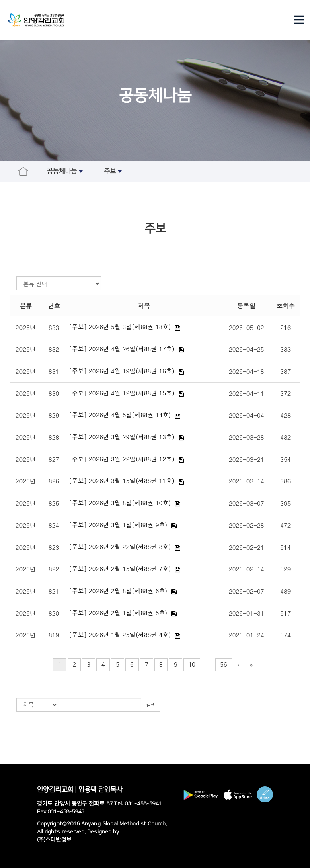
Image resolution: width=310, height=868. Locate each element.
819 (54, 635)
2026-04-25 (246, 349)
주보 (114, 172)
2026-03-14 (246, 481)
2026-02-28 (246, 525)
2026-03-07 (246, 503)
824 (54, 525)
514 (285, 547)
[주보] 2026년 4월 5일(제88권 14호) (120, 415)
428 (285, 415)
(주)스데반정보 (54, 840)
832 (54, 349)
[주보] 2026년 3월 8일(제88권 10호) (120, 503)
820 (54, 613)
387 (285, 371)
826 (54, 481)
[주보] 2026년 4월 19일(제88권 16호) (122, 371)
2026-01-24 (246, 635)
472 (285, 525)
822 (54, 569)
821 (54, 591)
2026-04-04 (246, 415)
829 (54, 415)
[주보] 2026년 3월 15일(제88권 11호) (122, 480)
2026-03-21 (246, 459)
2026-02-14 (246, 569)
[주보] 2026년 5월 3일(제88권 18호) (120, 327)
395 (285, 503)
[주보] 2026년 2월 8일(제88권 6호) (118, 591)
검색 (150, 705)
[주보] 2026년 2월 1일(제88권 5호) (118, 613)
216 (285, 327)
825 (54, 503)
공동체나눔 (66, 172)
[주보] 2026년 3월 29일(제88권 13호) (122, 437)
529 (285, 569)
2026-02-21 (246, 547)
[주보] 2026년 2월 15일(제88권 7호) (120, 568)
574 (285, 635)
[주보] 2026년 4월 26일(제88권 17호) (122, 349)
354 (285, 459)
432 (285, 437)
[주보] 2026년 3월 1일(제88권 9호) (118, 525)
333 (285, 349)
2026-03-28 (246, 437)
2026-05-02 (246, 327)
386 (285, 481)
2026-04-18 (246, 371)
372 (285, 393)
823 (54, 547)
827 (54, 459)
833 (54, 327)
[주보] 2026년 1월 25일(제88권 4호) (120, 634)
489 (285, 591)
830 (54, 393)
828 (54, 437)
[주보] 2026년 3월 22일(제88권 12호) (122, 459)
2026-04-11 (246, 393)
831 (54, 371)
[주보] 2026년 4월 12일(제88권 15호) (122, 393)
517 (285, 613)
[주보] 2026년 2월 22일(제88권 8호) (120, 546)
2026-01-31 (246, 613)
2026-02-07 (246, 591)
